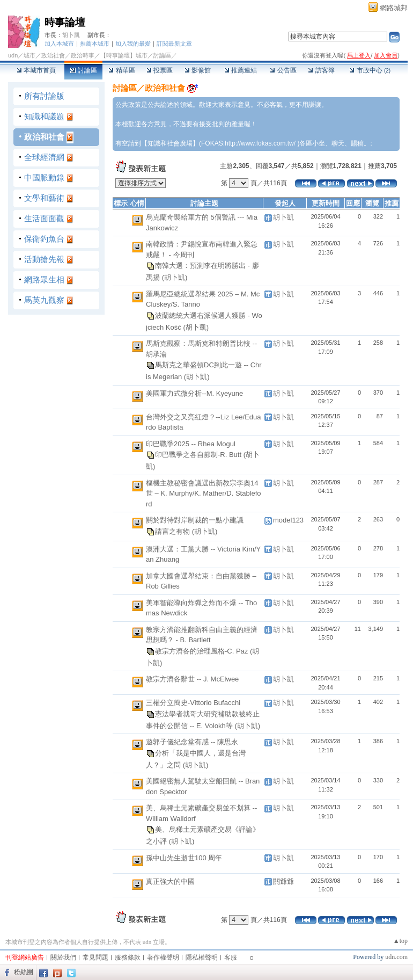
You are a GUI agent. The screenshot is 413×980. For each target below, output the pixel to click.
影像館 (198, 70)
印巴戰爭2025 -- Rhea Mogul (191, 444)
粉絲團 (24, 972)
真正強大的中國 (170, 881)
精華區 (121, 70)
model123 (288, 520)
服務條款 (128, 957)
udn (13, 55)
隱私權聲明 (202, 957)
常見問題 (95, 957)
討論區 (83, 70)
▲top (400, 941)
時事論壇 (65, 22)
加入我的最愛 (133, 43)
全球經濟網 (44, 157)
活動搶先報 (44, 259)
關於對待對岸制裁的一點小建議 (195, 520)
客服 (231, 957)
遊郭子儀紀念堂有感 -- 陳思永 (192, 742)
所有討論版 (44, 96)
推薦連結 (241, 70)
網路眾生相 (44, 280)
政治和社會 (44, 137)
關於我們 (63, 957)
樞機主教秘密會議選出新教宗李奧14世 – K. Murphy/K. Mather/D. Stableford (204, 493)
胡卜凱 (71, 35)
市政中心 (370, 70)
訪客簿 (321, 70)
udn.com (396, 957)
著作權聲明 (163, 957)
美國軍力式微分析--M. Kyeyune (194, 393)
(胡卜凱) (175, 277)
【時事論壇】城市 (124, 55)
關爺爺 (283, 881)
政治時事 (83, 55)
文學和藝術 (44, 198)
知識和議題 (44, 116)
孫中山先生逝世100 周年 (184, 858)
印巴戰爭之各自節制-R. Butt (199, 455)
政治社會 (53, 55)
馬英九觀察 (44, 300)
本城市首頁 (36, 70)
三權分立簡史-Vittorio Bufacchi (193, 703)
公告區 (283, 70)
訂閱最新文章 (174, 43)
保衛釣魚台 (44, 239)
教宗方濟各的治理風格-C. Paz (202, 651)
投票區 (160, 70)
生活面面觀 (44, 218)
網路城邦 (394, 8)
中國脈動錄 (44, 177)
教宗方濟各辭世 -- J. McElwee (192, 679)
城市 (29, 55)
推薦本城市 (95, 43)
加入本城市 (59, 43)
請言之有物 (174, 531)
